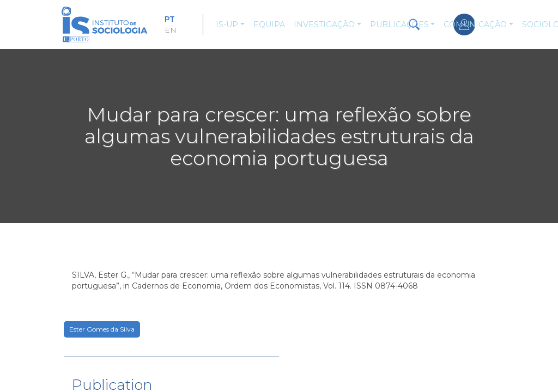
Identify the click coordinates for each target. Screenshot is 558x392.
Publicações (399, 24)
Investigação (324, 24)
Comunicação (475, 24)
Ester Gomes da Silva (102, 329)
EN (171, 30)
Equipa (269, 24)
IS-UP (227, 24)
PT (170, 19)
